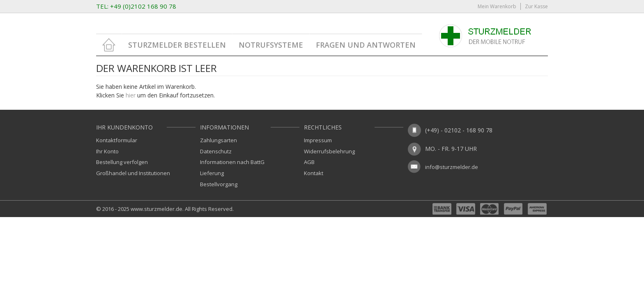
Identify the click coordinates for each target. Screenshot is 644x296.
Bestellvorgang (219, 184)
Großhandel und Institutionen (133, 173)
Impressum (318, 140)
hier (131, 95)
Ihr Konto (107, 151)
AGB (309, 162)
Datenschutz (216, 151)
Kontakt (314, 173)
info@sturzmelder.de (452, 167)
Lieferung (212, 173)
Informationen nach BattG (232, 162)
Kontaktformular (117, 140)
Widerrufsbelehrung (329, 151)
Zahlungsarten (218, 140)
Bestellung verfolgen (122, 162)
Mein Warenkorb (497, 6)
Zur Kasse (536, 6)
